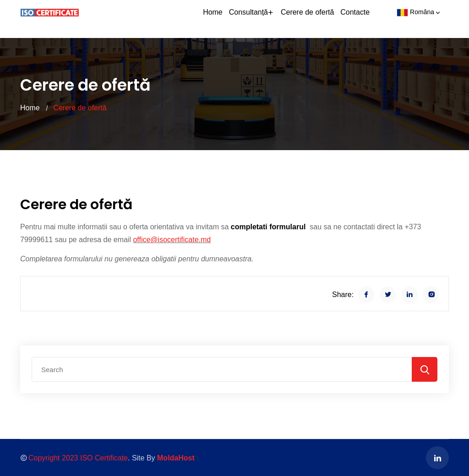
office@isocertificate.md (172, 240)
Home (221, 19)
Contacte (356, 19)
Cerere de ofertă (311, 19)
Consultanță (258, 19)
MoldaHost (176, 458)
